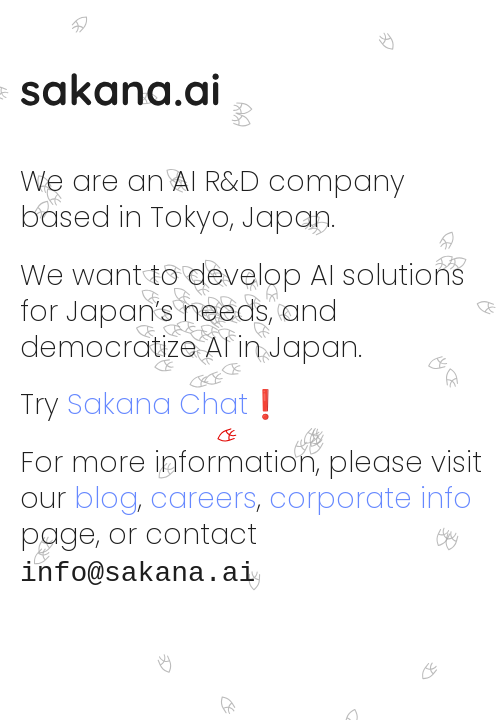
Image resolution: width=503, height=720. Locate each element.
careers (203, 498)
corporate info (370, 498)
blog (106, 498)
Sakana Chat (157, 404)
